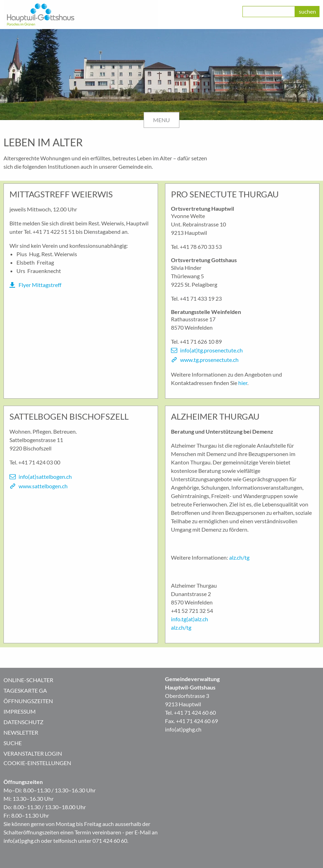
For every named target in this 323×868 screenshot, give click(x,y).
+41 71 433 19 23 (201, 298)
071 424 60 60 (110, 841)
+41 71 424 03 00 (39, 462)
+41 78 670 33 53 (201, 247)
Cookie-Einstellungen (37, 763)
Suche (13, 743)
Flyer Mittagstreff (40, 285)
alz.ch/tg (239, 557)
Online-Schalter (28, 680)
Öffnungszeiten (28, 701)
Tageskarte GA (25, 690)
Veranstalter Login (33, 753)
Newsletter (21, 732)
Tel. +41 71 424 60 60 (190, 712)
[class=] (269, 12)
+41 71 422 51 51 (54, 232)
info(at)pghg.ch (183, 729)
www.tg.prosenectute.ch (209, 360)
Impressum (20, 711)
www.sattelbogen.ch (43, 486)
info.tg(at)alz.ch (190, 619)
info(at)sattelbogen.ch (45, 477)
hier (243, 383)
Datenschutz (23, 722)
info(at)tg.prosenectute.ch (211, 350)
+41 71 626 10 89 (201, 341)
